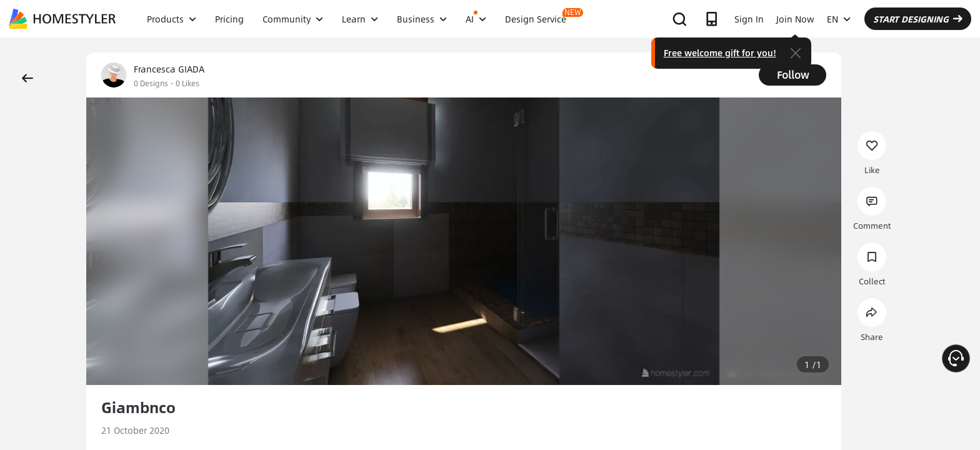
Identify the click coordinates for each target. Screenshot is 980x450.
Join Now (795, 19)
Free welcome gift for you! (720, 52)
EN (839, 19)
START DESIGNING (918, 19)
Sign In (749, 19)
